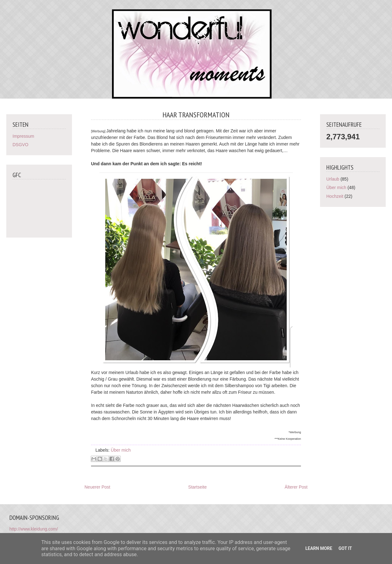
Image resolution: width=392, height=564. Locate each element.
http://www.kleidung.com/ (34, 529)
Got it (345, 548)
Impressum (23, 136)
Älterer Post (296, 487)
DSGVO (20, 145)
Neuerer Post (97, 487)
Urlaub (333, 179)
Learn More (319, 548)
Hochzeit (335, 196)
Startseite (198, 487)
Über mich (121, 450)
